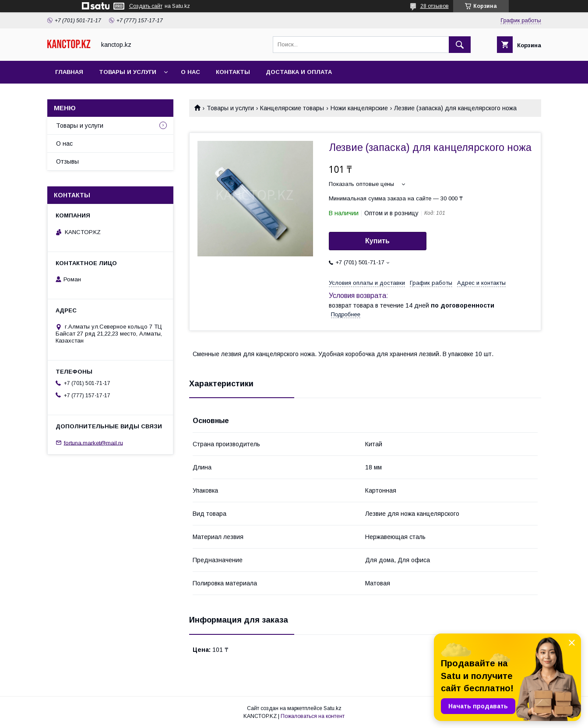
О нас (190, 72)
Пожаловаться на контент (313, 716)
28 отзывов (435, 6)
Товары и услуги (128, 72)
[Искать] (460, 45)
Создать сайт (146, 6)
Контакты (233, 72)
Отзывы (67, 161)
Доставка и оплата (299, 72)
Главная (69, 72)
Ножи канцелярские (359, 108)
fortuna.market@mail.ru (93, 443)
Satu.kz (333, 708)
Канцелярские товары (292, 108)
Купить (377, 241)
